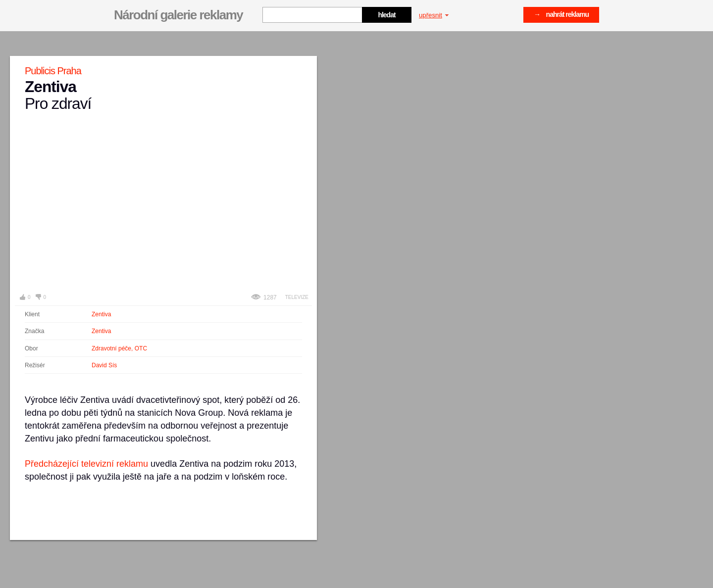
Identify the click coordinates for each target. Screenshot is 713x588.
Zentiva (101, 314)
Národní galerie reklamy (178, 15)
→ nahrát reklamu (561, 14)
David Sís (104, 365)
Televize (297, 297)
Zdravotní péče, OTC (119, 348)
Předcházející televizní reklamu (86, 464)
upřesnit (434, 15)
